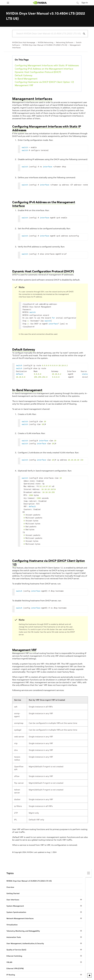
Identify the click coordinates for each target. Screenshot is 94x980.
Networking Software (65, 42)
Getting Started (13, 886)
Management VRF (24, 85)
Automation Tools (14, 930)
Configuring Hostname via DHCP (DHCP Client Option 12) (44, 82)
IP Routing (11, 967)
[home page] (40, 3)
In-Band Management (26, 79)
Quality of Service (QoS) (16, 942)
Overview (10, 880)
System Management (15, 898)
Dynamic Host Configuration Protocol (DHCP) (38, 72)
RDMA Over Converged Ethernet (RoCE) (23, 973)
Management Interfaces (32, 99)
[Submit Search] (83, 34)
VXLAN (9, 955)
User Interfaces (13, 892)
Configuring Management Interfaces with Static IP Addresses (47, 65)
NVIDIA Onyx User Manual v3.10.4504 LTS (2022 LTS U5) (45, 45)
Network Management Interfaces (20, 911)
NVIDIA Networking (46, 42)
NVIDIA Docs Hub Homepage (24, 42)
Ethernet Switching (14, 948)
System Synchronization (16, 905)
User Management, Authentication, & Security (25, 936)
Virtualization (12, 917)
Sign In (85, 3)
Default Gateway (24, 75)
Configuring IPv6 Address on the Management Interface (44, 69)
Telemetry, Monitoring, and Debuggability (23, 923)
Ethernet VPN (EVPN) (15, 961)
